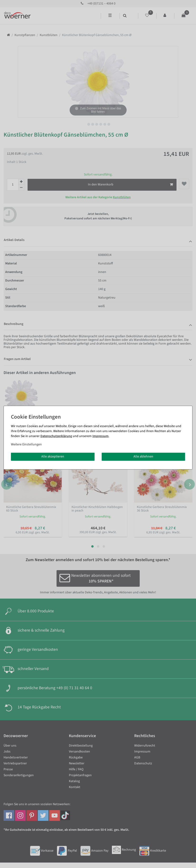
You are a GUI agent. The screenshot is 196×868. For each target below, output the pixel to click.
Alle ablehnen (143, 457)
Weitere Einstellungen (26, 444)
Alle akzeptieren (53, 457)
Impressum (100, 436)
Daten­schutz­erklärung (56, 436)
